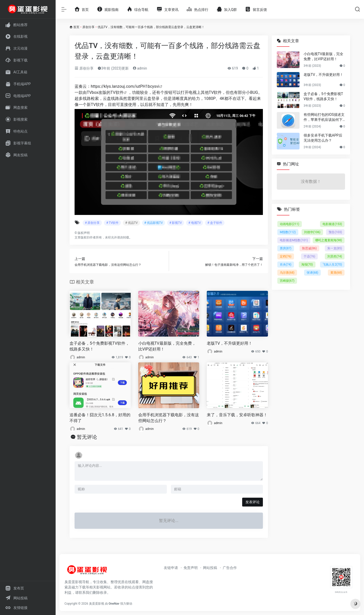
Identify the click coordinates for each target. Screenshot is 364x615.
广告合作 (230, 568)
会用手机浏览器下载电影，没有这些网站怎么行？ (169, 418)
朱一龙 (335, 248)
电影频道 (332, 224)
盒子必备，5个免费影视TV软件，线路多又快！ (99, 346)
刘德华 (312, 232)
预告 (335, 232)
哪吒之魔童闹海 (329, 240)
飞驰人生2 (332, 265)
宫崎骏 (287, 281)
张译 (312, 273)
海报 (307, 265)
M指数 (288, 232)
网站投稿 (210, 568)
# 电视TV (195, 223)
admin (140, 68)
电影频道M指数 (294, 240)
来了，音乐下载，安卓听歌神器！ (237, 415)
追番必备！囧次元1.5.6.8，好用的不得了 (100, 418)
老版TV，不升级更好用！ (230, 343)
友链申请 (171, 568)
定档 (286, 256)
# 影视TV (176, 223)
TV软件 (117, 92)
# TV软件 (112, 223)
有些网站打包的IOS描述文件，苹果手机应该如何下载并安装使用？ (324, 117)
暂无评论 (87, 437)
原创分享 (88, 27)
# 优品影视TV (154, 223)
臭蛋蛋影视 (97, 604)
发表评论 (253, 502)
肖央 (286, 265)
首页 (76, 27)
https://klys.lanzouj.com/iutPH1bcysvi (125, 86)
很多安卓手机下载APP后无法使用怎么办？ (323, 138)
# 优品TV (131, 223)
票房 (286, 248)
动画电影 (290, 224)
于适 (309, 256)
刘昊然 (335, 256)
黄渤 (336, 273)
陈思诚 (309, 248)
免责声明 (191, 568)
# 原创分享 (92, 223)
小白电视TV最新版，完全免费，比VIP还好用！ (167, 346)
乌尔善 (287, 273)
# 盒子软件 (215, 223)
